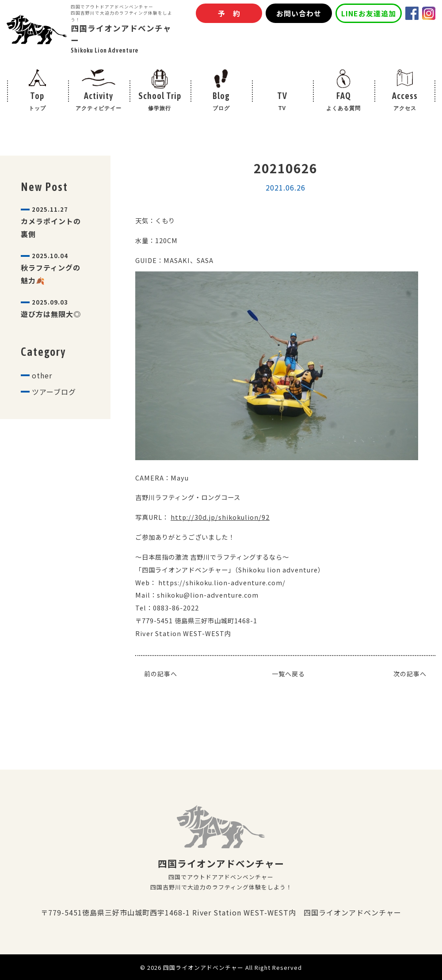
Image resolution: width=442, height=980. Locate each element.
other (42, 375)
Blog (221, 102)
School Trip (160, 102)
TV (282, 102)
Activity (99, 102)
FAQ (344, 102)
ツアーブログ (54, 392)
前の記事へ (161, 674)
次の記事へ (410, 674)
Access (405, 102)
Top (37, 102)
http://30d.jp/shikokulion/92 (220, 517)
